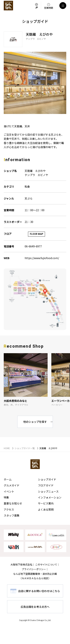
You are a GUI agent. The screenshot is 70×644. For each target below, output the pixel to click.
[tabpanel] (35, 83)
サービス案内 (46, 503)
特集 (6, 497)
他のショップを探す (35, 422)
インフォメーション (50, 497)
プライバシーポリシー (34, 569)
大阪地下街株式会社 (21, 564)
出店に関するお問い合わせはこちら (39, 591)
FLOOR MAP (36, 234)
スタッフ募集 (12, 515)
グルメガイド (12, 485)
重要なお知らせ (13, 503)
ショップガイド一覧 (25, 448)
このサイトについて (46, 564)
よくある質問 (46, 509)
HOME (7, 448)
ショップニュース (48, 491)
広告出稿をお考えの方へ (35, 607)
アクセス (9, 509)
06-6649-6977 (33, 246)
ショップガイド (47, 479)
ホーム (8, 479)
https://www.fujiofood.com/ (42, 258)
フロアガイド (46, 485)
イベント (9, 491)
